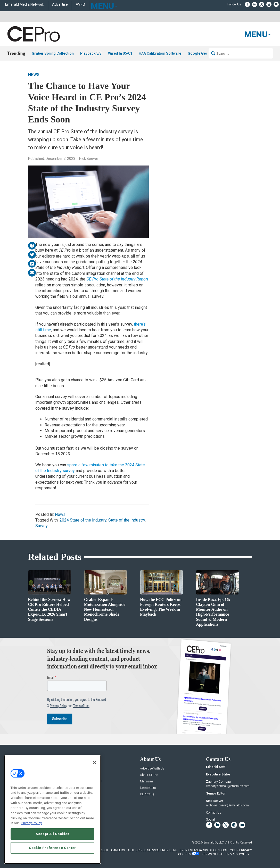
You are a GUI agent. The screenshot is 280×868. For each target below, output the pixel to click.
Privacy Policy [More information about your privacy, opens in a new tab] (31, 823)
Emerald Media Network (25, 5)
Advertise (60, 5)
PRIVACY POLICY (237, 854)
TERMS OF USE (212, 854)
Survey (42, 526)
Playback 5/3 (91, 53)
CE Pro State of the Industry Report (117, 279)
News (34, 75)
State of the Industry (127, 520)
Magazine (147, 782)
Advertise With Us (152, 769)
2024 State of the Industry (83, 520)
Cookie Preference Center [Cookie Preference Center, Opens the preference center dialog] (52, 848)
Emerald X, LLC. (214, 842)
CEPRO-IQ (147, 794)
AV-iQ (80, 5)
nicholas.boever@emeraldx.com (227, 805)
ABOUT (103, 850)
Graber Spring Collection (53, 53)
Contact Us (214, 813)
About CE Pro (149, 775)
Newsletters (148, 788)
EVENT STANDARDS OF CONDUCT (204, 850)
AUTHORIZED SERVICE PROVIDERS (152, 850)
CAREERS (118, 850)
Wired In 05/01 (120, 53)
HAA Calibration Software (160, 53)
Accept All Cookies (52, 834)
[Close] (94, 763)
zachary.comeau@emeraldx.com (228, 786)
